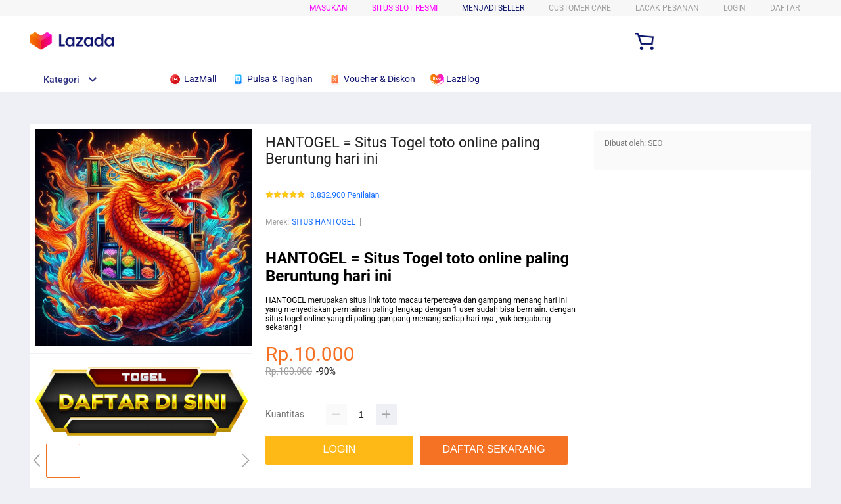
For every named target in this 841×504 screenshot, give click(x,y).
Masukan (329, 8)
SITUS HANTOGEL (324, 222)
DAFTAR (785, 8)
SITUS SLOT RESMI (405, 8)
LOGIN (735, 8)
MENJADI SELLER (493, 8)
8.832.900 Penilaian (345, 195)
